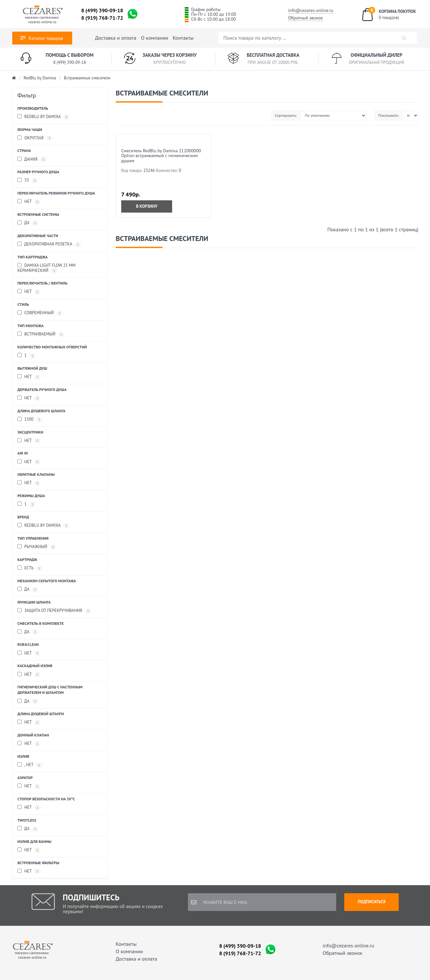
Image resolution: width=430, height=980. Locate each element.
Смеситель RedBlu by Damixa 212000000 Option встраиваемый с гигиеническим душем (161, 156)
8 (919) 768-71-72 (102, 18)
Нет (29, 202)
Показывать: (388, 115)
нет (29, 377)
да (28, 223)
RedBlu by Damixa (40, 78)
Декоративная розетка (49, 244)
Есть (30, 568)
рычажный (37, 547)
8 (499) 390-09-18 (102, 10)
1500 (30, 420)
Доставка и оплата (116, 38)
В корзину (147, 206)
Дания (32, 160)
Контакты (183, 38)
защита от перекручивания (54, 611)
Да (28, 632)
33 (28, 180)
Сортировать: (286, 115)
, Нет (30, 765)
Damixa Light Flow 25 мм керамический (46, 268)
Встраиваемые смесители (87, 78)
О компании (154, 38)
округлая (35, 138)
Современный (40, 313)
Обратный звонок (306, 18)
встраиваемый (41, 334)
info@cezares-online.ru (311, 10)
